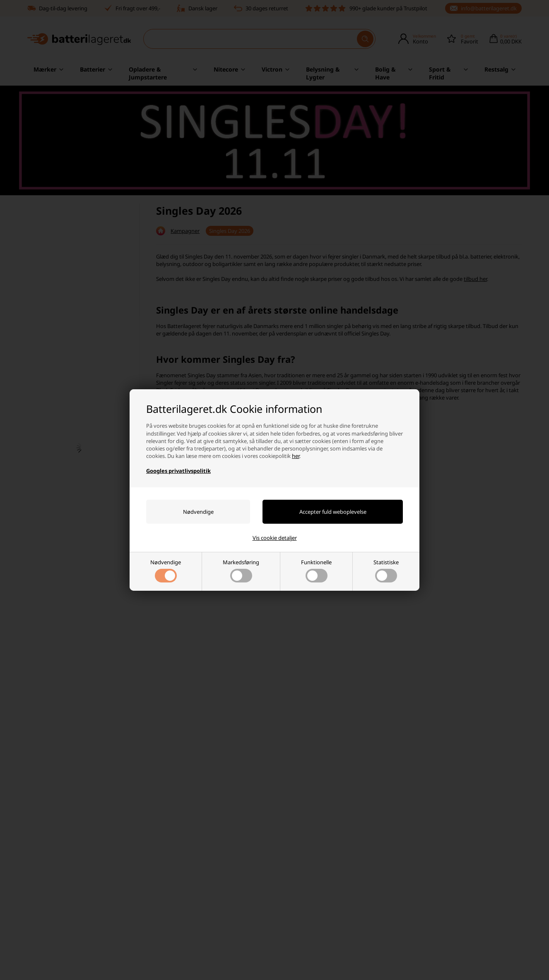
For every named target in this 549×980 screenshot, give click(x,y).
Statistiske (386, 570)
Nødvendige (166, 570)
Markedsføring (241, 570)
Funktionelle (316, 570)
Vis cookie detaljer (275, 538)
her (296, 456)
